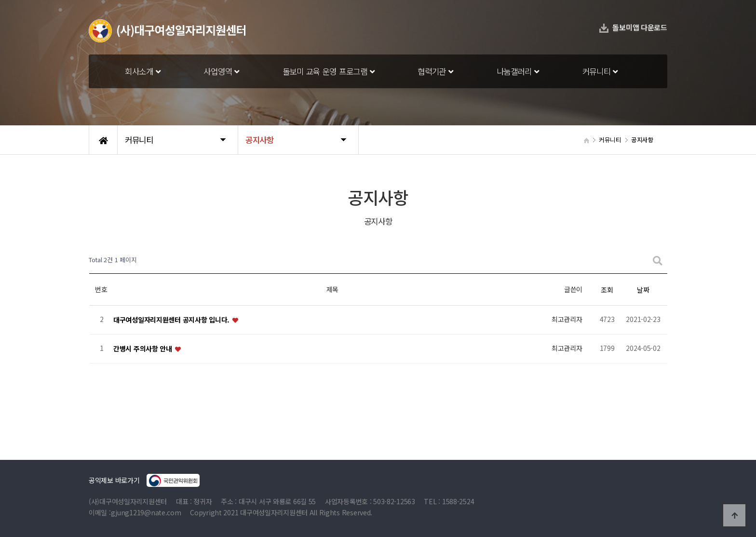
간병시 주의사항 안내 (144, 349)
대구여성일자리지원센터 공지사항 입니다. (172, 320)
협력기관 (435, 71)
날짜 (643, 290)
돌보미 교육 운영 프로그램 (329, 71)
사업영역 (221, 71)
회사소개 (142, 71)
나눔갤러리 (518, 71)
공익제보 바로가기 (144, 480)
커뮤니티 (600, 71)
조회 (607, 290)
